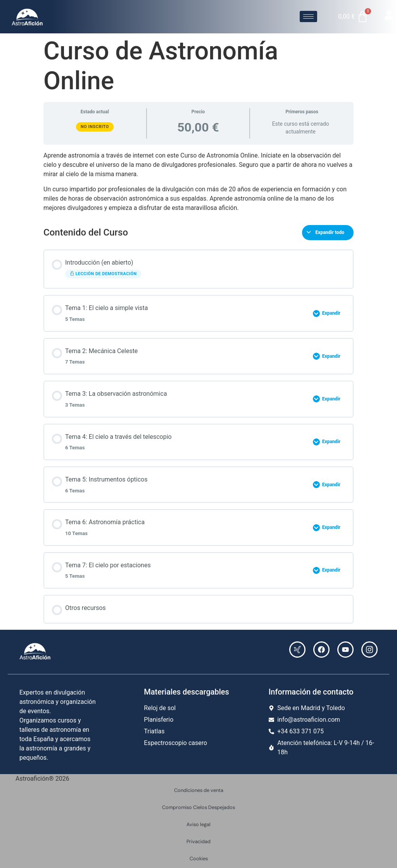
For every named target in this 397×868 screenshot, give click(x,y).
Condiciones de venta (199, 790)
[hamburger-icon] (308, 16)
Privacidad (198, 841)
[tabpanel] (198, 182)
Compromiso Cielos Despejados (198, 807)
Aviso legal (198, 824)
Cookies (199, 858)
